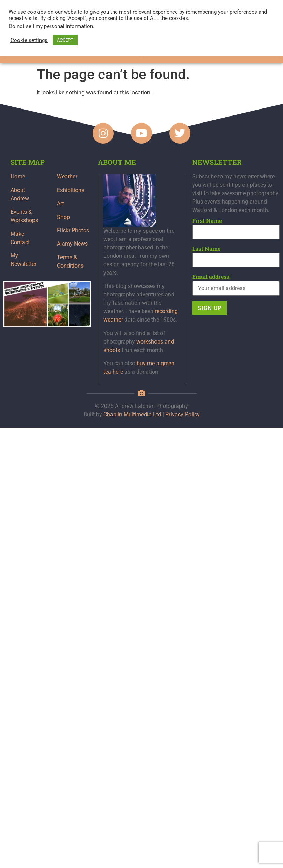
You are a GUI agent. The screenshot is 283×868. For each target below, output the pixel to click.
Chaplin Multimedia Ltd (132, 414)
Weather (67, 177)
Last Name (206, 249)
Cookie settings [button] (29, 40)
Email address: (211, 277)
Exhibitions (71, 190)
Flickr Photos (73, 230)
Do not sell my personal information (51, 26)
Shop (63, 217)
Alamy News (72, 244)
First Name (207, 221)
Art (60, 203)
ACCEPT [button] (65, 40)
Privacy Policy (183, 414)
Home (18, 177)
